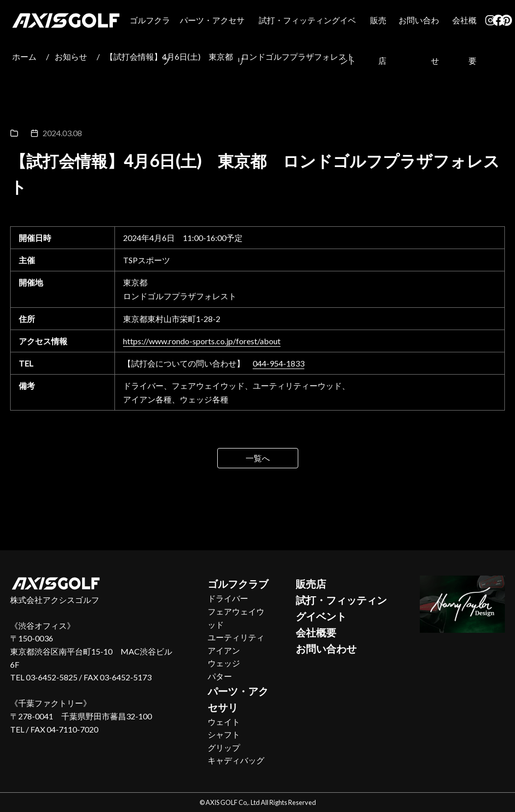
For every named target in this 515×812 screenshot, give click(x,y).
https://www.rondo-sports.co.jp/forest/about (202, 341)
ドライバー (228, 598)
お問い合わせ (419, 40)
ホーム (24, 56)
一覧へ (258, 458)
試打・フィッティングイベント (307, 40)
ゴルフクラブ (150, 40)
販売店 (378, 40)
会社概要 (464, 40)
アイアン (224, 650)
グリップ (224, 747)
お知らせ (71, 56)
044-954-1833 (279, 363)
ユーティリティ (236, 637)
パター (220, 676)
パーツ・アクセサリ (212, 40)
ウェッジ (224, 663)
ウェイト (224, 722)
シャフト (224, 734)
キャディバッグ (236, 760)
